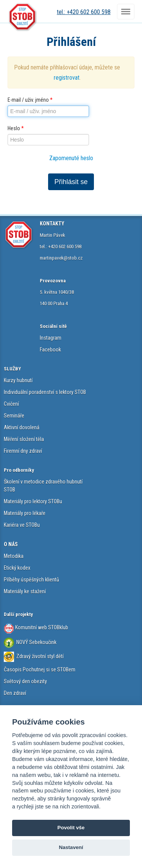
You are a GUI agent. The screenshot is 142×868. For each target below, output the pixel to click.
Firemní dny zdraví (23, 451)
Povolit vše (71, 828)
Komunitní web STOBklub (41, 627)
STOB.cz (23, 17)
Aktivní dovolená (22, 427)
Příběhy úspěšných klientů (31, 580)
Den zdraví (15, 693)
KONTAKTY (52, 224)
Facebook (50, 350)
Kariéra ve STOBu (22, 525)
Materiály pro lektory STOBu (33, 501)
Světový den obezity (25, 681)
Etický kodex (17, 568)
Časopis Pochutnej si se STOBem (40, 670)
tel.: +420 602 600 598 (84, 12)
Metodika (14, 556)
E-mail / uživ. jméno (30, 100)
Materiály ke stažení (25, 591)
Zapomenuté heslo (71, 158)
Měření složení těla (24, 439)
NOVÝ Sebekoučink (36, 642)
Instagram (51, 338)
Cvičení (11, 404)
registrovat (67, 78)
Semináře (14, 416)
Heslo (16, 128)
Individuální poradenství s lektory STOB (45, 392)
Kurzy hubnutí (18, 380)
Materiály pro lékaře (25, 513)
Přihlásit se (71, 182)
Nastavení (71, 847)
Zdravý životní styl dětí (40, 656)
